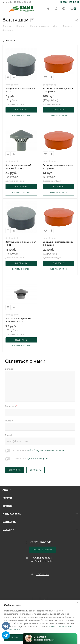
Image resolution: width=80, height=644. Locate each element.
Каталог (8, 530)
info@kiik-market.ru (42, 561)
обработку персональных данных (46, 450)
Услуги (7, 498)
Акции (7, 490)
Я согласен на (39, 450)
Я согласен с (31, 459)
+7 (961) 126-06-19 (69, 2)
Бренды (8, 506)
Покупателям (12, 514)
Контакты (9, 522)
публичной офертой (37, 459)
